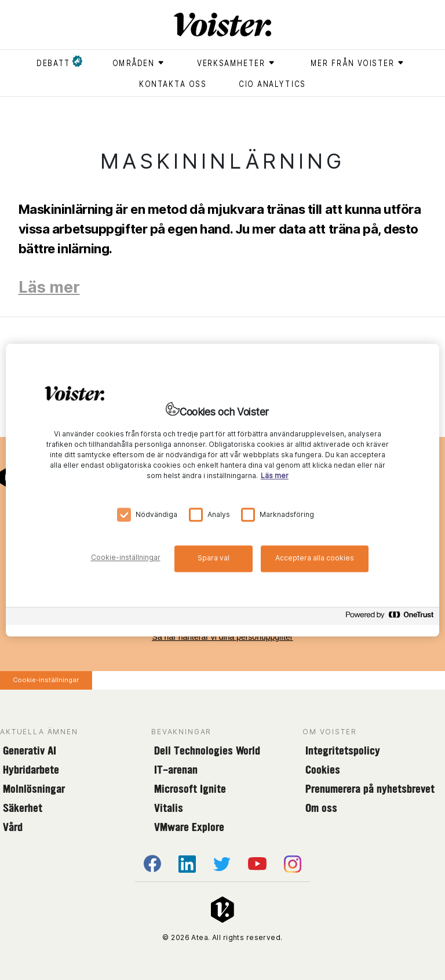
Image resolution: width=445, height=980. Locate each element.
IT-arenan (176, 770)
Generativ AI (30, 751)
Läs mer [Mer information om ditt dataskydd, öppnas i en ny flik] (275, 476)
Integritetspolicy (343, 751)
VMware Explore (189, 827)
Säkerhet (23, 808)
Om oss (321, 808)
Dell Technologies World (207, 751)
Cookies (323, 770)
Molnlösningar (34, 789)
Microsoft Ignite (190, 789)
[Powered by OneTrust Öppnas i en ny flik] (389, 617)
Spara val (214, 558)
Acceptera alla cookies (315, 558)
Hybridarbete (31, 770)
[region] (222, 490)
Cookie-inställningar (46, 680)
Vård (13, 827)
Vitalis (169, 808)
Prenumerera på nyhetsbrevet (370, 789)
